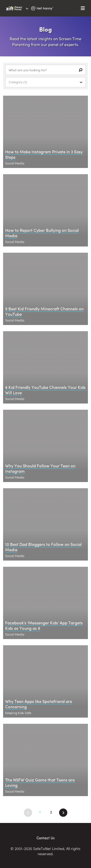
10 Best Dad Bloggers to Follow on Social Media (43, 547)
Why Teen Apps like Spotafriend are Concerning (39, 704)
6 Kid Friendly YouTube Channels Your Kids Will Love (45, 390)
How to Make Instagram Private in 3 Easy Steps (44, 154)
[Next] (63, 813)
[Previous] (28, 813)
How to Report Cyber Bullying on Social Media (42, 233)
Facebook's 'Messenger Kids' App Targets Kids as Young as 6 (44, 625)
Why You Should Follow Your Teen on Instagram (40, 468)
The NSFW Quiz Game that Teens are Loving (40, 782)
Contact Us (46, 838)
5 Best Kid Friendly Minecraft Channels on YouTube (44, 311)
